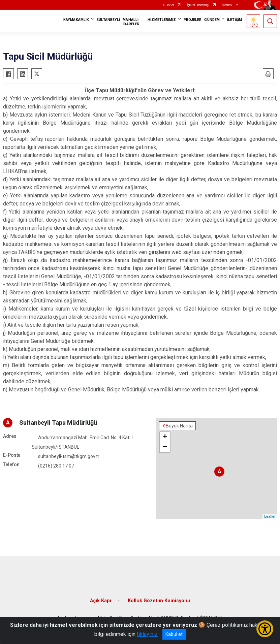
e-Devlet (169, 5)
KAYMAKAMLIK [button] (76, 20)
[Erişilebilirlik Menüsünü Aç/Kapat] (265, 629)
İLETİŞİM (235, 20)
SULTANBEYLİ (108, 20)
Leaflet (270, 516)
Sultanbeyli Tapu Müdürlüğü (58, 423)
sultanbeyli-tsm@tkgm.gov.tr (69, 456)
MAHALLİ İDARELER (131, 22)
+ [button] (165, 437)
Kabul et (174, 634)
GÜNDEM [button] (212, 20)
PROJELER (193, 20)
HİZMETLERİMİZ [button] (162, 20)
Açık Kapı (101, 601)
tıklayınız (147, 634)
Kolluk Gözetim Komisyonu (159, 601)
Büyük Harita (179, 426)
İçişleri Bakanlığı (198, 5)
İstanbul (227, 5)
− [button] (165, 447)
